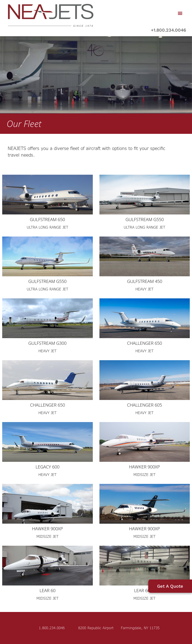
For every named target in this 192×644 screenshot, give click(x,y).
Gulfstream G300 (47, 343)
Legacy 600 (48, 467)
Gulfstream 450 (145, 281)
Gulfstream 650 (47, 219)
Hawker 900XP (144, 467)
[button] (180, 13)
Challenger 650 (144, 343)
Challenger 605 (144, 405)
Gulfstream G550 (145, 219)
